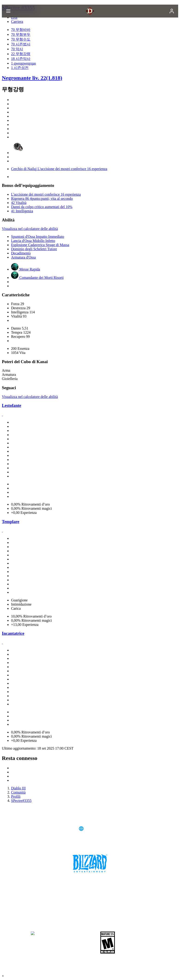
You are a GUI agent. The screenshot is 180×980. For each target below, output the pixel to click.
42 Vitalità (19, 203)
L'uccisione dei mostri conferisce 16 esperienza (46, 194)
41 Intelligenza (22, 211)
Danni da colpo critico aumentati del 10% (42, 207)
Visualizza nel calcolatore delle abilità (30, 229)
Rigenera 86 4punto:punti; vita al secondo (42, 199)
